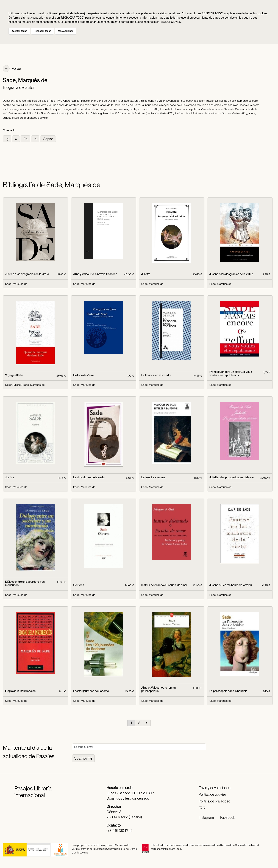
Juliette (146, 274)
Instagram (206, 818)
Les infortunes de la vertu (89, 477)
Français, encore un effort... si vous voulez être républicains (231, 374)
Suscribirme (83, 758)
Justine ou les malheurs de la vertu (231, 585)
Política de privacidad (215, 801)
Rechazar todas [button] (42, 31)
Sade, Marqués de (16, 284)
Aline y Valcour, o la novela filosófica (95, 274)
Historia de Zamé (84, 375)
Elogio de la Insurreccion (20, 691)
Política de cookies (213, 795)
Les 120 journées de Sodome (91, 691)
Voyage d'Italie (14, 375)
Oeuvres (79, 585)
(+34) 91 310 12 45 (119, 831)
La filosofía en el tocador (156, 375)
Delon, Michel (13, 385)
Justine (10, 477)
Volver (12, 69)
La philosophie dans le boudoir (228, 691)
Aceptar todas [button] (19, 31)
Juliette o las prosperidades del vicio (232, 477)
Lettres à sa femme (153, 477)
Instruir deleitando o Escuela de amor (164, 585)
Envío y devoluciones (215, 788)
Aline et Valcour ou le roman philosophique (159, 689)
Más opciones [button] (66, 31)
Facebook (228, 818)
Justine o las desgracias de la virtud (27, 274)
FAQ (202, 808)
